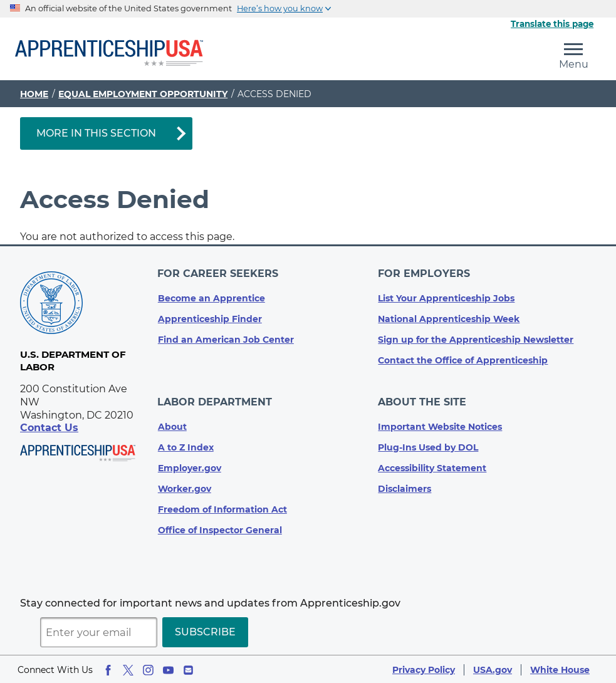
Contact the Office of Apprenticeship (463, 360)
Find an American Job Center (226, 339)
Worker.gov (185, 487)
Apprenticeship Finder (210, 318)
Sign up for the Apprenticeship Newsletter (476, 339)
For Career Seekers (218, 274)
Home (34, 94)
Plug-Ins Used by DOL (428, 446)
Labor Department (215, 401)
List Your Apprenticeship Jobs (446, 298)
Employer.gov (190, 467)
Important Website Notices (440, 425)
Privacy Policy (424, 669)
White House (560, 669)
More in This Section (96, 133)
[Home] (109, 54)
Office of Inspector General (220, 529)
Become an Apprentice (211, 298)
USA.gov (493, 669)
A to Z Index (186, 446)
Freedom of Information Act (222, 508)
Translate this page (552, 24)
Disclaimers (405, 487)
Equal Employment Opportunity (143, 94)
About (172, 425)
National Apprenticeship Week (449, 318)
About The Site (422, 401)
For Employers (424, 274)
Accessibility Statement (432, 467)
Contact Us (49, 428)
